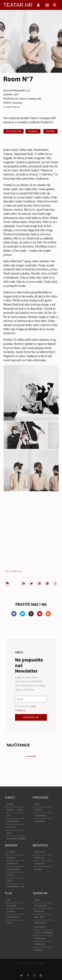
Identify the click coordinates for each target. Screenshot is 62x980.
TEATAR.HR (18, 5)
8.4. (29, 91)
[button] (47, 5)
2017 (16, 95)
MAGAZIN (11, 845)
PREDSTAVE (41, 798)
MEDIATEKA (40, 845)
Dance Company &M (30, 99)
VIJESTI (10, 798)
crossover (17, 103)
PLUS (9, 893)
